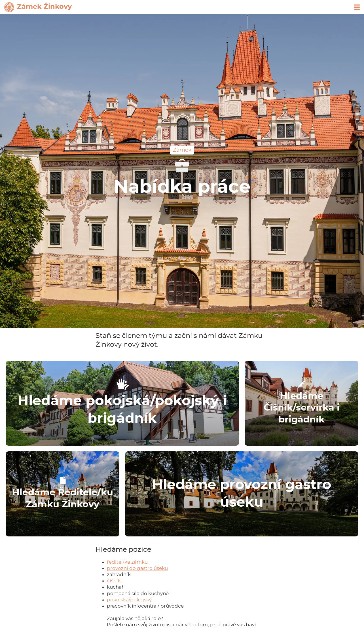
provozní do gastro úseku (137, 568)
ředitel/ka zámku (127, 562)
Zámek (182, 150)
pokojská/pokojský (129, 600)
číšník (114, 581)
